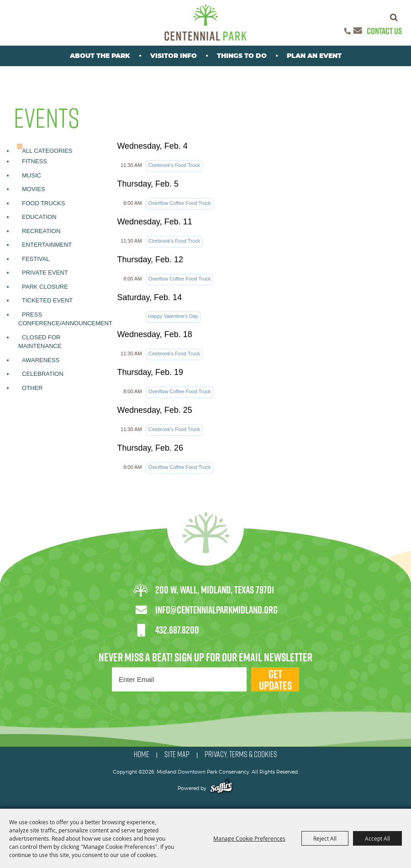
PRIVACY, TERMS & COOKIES (241, 754)
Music (32, 175)
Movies (34, 189)
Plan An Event (314, 56)
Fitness (34, 161)
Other (32, 388)
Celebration (43, 374)
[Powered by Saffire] (221, 788)
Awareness (41, 360)
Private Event (45, 273)
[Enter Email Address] (179, 679)
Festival (36, 259)
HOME (142, 754)
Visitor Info (174, 56)
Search (394, 17)
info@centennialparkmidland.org (216, 610)
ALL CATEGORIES (47, 151)
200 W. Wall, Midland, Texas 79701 (215, 590)
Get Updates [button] (275, 679)
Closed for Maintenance (40, 342)
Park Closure (45, 287)
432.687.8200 (177, 630)
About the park (100, 56)
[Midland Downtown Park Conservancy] (206, 23)
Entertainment (47, 245)
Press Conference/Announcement (65, 319)
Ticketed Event (47, 300)
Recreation (41, 231)
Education (39, 217)
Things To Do (242, 56)
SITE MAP (177, 754)
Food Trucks (43, 203)
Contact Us (384, 31)
